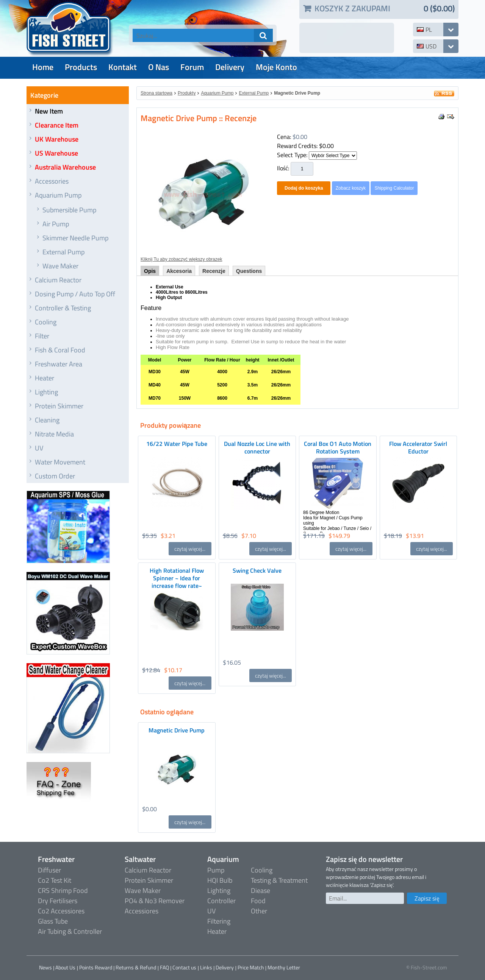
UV (39, 448)
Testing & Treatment (279, 880)
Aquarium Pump (58, 195)
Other (259, 911)
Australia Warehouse (65, 167)
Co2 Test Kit (55, 880)
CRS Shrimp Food (63, 890)
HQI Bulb (220, 880)
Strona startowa (156, 93)
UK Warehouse (57, 139)
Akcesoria (179, 271)
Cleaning (47, 420)
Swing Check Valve (257, 570)
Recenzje (214, 271)
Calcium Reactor (58, 280)
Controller (221, 901)
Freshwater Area (59, 364)
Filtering (219, 921)
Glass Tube (53, 921)
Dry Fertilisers (58, 901)
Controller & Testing (63, 308)
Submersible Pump (69, 210)
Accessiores (142, 911)
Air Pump (56, 224)
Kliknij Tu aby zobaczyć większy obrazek (181, 259)
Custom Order (55, 476)
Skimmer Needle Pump (75, 238)
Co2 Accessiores (61, 911)
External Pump (63, 252)
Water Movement (60, 462)
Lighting (46, 392)
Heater (45, 378)
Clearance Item (57, 125)
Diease (260, 890)
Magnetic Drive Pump (297, 93)
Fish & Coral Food (60, 350)
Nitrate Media (54, 434)
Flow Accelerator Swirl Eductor (418, 447)
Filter (42, 336)
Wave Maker (60, 266)
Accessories (52, 181)
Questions (249, 271)
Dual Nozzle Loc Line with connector (257, 447)
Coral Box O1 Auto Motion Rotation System (338, 447)
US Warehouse (56, 153)
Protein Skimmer (59, 406)
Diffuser (49, 870)
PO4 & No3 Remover (155, 901)
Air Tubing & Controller (70, 931)
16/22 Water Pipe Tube (177, 444)
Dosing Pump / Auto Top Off (75, 294)
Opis (150, 271)
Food (258, 901)
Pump (216, 870)
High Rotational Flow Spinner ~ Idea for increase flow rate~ (177, 578)
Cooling (46, 322)
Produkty (187, 93)
